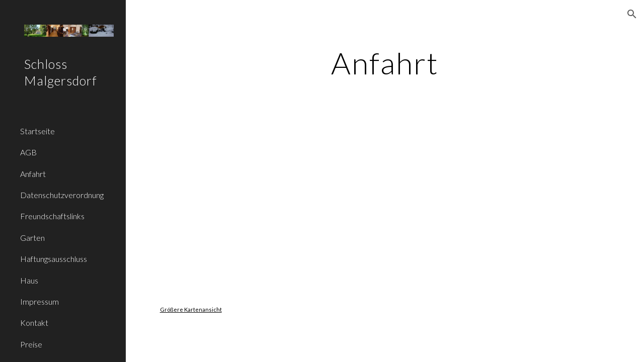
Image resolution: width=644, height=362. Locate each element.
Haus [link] (29, 280)
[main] (385, 63)
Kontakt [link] (34, 323)
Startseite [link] (37, 131)
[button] (632, 14)
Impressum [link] (39, 301)
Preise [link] (31, 344)
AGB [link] (28, 152)
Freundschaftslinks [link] (52, 216)
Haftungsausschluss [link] (54, 259)
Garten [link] (32, 238)
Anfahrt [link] (33, 174)
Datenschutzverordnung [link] (62, 195)
